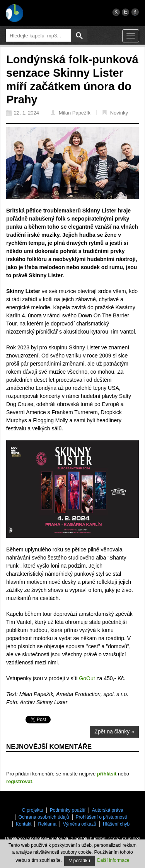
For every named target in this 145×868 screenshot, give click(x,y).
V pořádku (79, 861)
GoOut (87, 678)
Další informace (113, 860)
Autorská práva (108, 810)
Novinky (115, 113)
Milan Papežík (71, 113)
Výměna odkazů (80, 824)
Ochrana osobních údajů (44, 817)
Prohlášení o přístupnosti (101, 817)
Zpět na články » (114, 731)
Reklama (47, 824)
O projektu (32, 810)
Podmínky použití (68, 810)
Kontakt (24, 824)
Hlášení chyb (116, 824)
